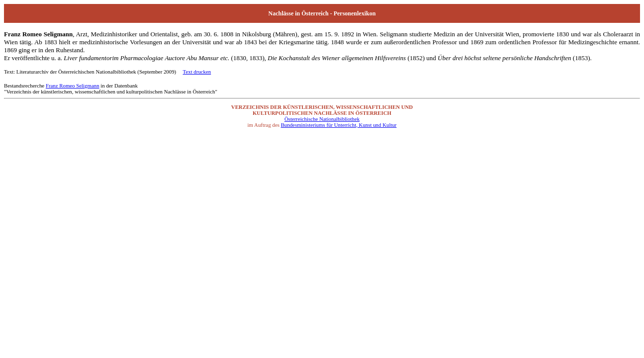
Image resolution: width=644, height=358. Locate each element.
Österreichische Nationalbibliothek (322, 119)
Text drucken (197, 72)
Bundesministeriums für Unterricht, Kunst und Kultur (339, 125)
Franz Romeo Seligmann (73, 86)
